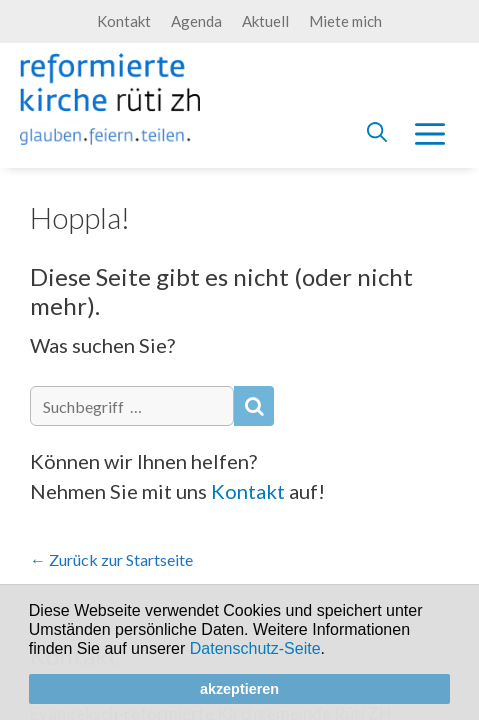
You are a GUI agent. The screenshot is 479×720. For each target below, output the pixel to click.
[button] (332, 651)
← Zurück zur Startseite (111, 559)
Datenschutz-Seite (255, 648)
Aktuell (265, 21)
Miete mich (345, 21)
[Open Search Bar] (377, 132)
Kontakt (124, 21)
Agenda (196, 21)
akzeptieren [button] (239, 689)
